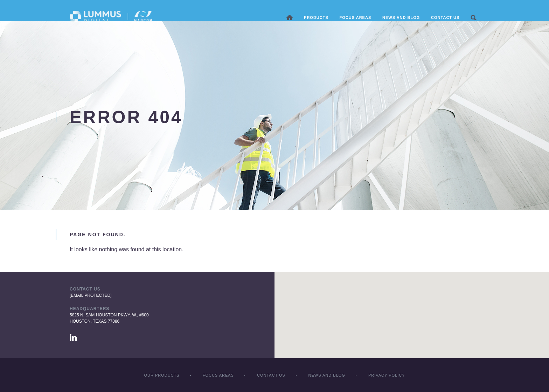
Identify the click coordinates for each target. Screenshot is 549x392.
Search (474, 17)
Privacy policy (387, 375)
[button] (412, 309)
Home (290, 17)
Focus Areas (218, 375)
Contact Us (446, 17)
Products (317, 17)
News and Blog (401, 17)
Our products (162, 375)
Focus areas (356, 17)
